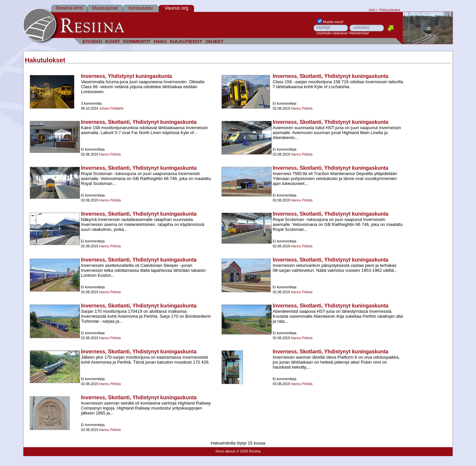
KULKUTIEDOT (186, 41)
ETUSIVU (92, 41)
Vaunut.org (177, 8)
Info (372, 10)
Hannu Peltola (302, 108)
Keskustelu (141, 8)
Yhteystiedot (389, 10)
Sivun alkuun (225, 451)
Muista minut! (331, 22)
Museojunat (105, 8)
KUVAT (113, 41)
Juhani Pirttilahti (111, 108)
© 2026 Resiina (248, 451)
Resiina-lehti (69, 8)
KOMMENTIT (137, 41)
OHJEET (214, 41)
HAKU (160, 41)
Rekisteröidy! (359, 33)
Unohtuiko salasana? (332, 33)
